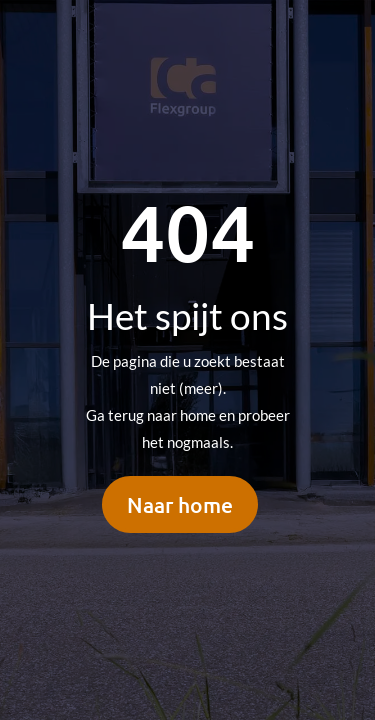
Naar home (180, 504)
